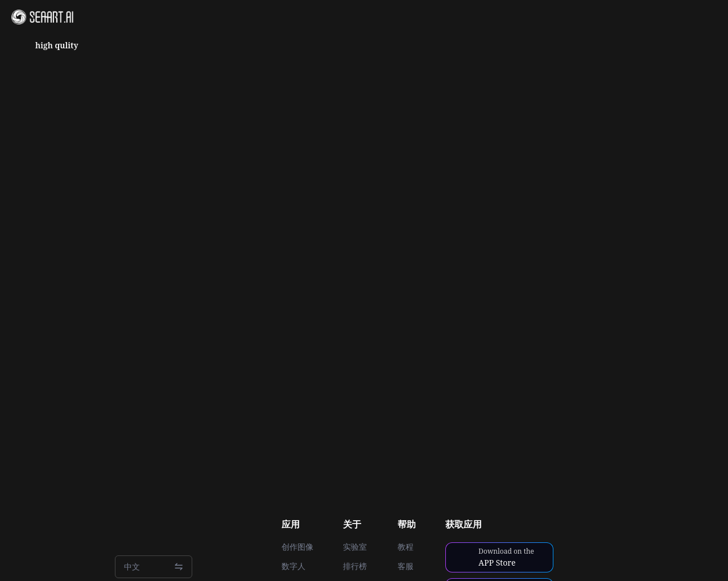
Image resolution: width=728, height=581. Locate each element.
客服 (406, 566)
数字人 (293, 566)
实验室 (355, 547)
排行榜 (355, 566)
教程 (406, 547)
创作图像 (297, 547)
